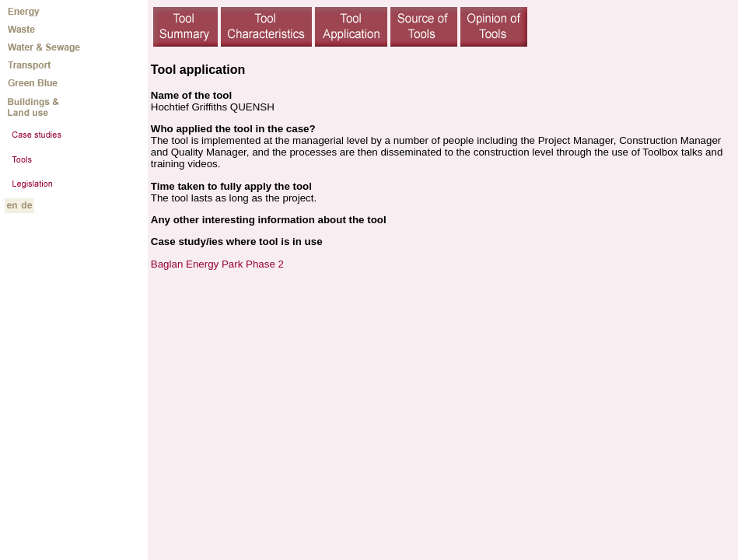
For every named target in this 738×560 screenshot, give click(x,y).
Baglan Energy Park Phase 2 (217, 264)
